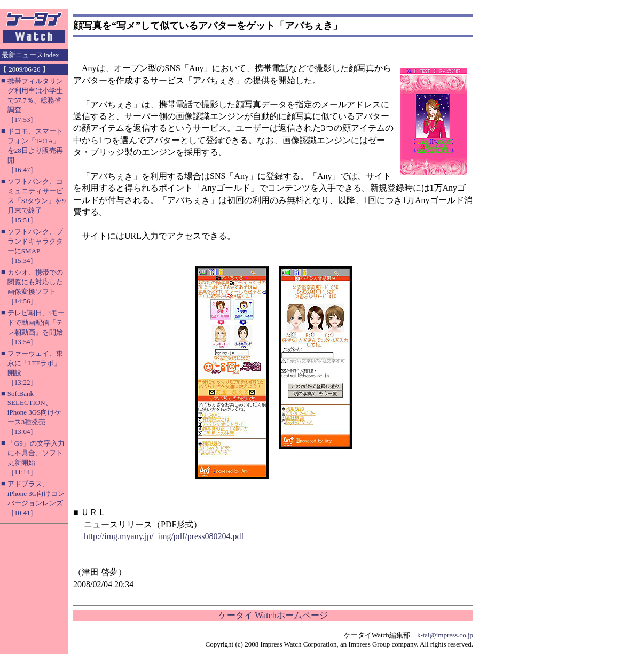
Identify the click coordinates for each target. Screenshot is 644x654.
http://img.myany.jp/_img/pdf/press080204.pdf (164, 536)
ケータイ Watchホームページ (273, 615)
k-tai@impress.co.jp (445, 635)
